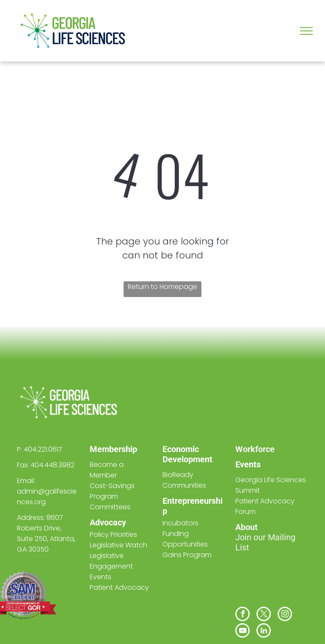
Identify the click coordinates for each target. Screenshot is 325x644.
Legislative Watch (118, 545)
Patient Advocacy (119, 587)
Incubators (180, 523)
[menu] (306, 31)
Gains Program (187, 555)
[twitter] (264, 615)
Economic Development (187, 454)
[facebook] (242, 615)
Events (248, 464)
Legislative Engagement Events (111, 566)
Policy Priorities (113, 534)
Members (108, 449)
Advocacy (108, 522)
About (247, 527)
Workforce (255, 449)
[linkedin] (264, 632)
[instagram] (285, 615)
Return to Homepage (162, 287)
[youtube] (242, 632)
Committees (110, 507)
